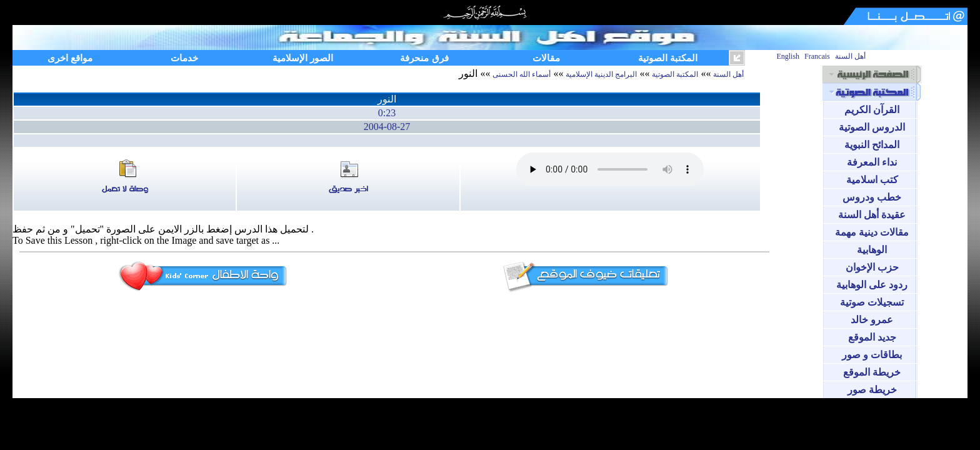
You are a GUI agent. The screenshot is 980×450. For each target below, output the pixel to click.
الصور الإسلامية (303, 58)
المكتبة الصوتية (668, 58)
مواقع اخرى (70, 58)
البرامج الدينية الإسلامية (601, 74)
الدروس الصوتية (872, 127)
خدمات (184, 58)
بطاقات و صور (872, 355)
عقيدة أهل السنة (872, 215)
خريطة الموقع (872, 372)
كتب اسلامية (872, 180)
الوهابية (872, 250)
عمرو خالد (872, 320)
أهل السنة (850, 56)
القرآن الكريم (872, 110)
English (788, 56)
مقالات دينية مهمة (872, 232)
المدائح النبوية (872, 145)
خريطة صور (872, 390)
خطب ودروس (872, 197)
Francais (817, 56)
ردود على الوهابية (872, 285)
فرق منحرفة (424, 58)
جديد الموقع (872, 337)
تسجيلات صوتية (872, 302)
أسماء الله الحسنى (522, 74)
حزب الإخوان (872, 267)
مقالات (546, 58)
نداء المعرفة (872, 162)
